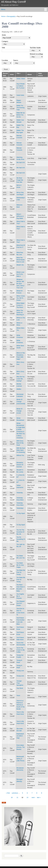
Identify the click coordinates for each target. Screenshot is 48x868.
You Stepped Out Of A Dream (21, 603)
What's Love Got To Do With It (20, 274)
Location (5, 60)
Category (5, 41)
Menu (3, 9)
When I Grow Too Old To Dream (21, 298)
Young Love (20, 671)
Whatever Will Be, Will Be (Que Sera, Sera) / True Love (21, 284)
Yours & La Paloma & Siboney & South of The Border (21, 705)
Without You (20, 455)
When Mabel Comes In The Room (20, 305)
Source (16, 60)
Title (3, 48)
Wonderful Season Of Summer (20, 465)
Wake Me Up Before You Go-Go (21, 115)
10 (12, 797)
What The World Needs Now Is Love (21, 260)
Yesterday (20, 493)
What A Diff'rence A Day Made (20, 216)
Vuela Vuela (20, 95)
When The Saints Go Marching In (20, 313)
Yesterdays (20, 508)
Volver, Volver (21, 79)
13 (27, 797)
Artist (4, 35)
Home (3, 16)
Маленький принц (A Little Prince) (20, 759)
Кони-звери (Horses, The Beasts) (21, 747)
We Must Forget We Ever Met (20, 180)
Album (29, 75)
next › (33, 797)
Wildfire (19, 389)
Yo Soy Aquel (21, 513)
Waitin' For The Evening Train (20, 108)
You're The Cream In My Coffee (21, 650)
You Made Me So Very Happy (20, 565)
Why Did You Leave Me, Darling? (21, 379)
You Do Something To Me (21, 539)
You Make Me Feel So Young (21, 572)
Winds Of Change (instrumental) (21, 402)
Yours (18, 696)
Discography (11, 16)
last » (39, 797)
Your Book (20, 688)
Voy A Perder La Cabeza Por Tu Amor (21, 86)
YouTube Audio (35, 48)
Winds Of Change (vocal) (19, 411)
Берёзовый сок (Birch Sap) (20, 736)
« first (8, 793)
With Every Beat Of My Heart (20, 443)
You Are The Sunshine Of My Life (20, 532)
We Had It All (21, 162)
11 (17, 797)
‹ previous (15, 793)
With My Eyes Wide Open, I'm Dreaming (21, 450)
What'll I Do (20, 265)
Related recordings (36, 54)
